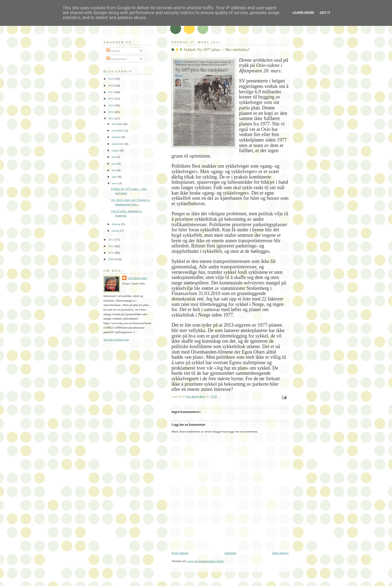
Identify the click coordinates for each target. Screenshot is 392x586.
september (118, 144)
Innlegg (113, 51)
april (115, 177)
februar (116, 224)
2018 (111, 85)
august (116, 150)
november (118, 130)
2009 (111, 259)
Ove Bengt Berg (137, 278)
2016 (111, 99)
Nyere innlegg (180, 553)
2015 (111, 105)
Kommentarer (117, 59)
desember (118, 124)
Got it (325, 13)
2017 (111, 92)
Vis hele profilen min (116, 339)
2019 (111, 79)
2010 (111, 253)
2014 (111, 112)
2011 (111, 246)
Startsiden (230, 553)
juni (114, 164)
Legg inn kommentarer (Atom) (206, 561)
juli (114, 157)
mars (115, 183)
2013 (111, 118)
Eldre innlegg (280, 553)
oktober (117, 137)
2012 (111, 240)
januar (116, 231)
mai (114, 170)
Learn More (303, 13)
